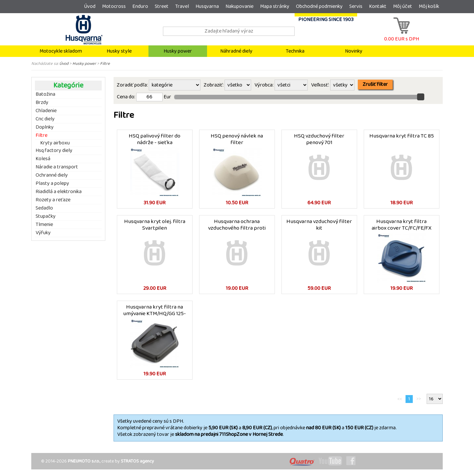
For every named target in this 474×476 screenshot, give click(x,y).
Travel (182, 6)
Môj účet (403, 6)
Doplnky (45, 127)
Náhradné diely (236, 51)
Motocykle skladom (61, 51)
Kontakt (378, 6)
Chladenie (46, 111)
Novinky (354, 51)
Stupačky (46, 216)
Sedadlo (44, 208)
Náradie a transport (57, 167)
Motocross (114, 6)
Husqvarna (207, 6)
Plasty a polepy (52, 184)
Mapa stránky (275, 6)
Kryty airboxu (55, 143)
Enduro (140, 6)
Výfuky (43, 233)
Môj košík (429, 6)
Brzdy (42, 103)
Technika (295, 51)
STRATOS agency (137, 461)
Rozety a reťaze (53, 200)
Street (162, 6)
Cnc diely (45, 119)
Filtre (105, 63)
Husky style (119, 51)
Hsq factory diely (54, 151)
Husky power (178, 51)
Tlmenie (44, 225)
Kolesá (43, 159)
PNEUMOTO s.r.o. (84, 461)
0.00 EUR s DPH (402, 36)
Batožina (45, 94)
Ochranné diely (52, 175)
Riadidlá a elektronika (59, 192)
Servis (356, 6)
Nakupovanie (239, 6)
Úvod (90, 6)
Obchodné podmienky (319, 6)
